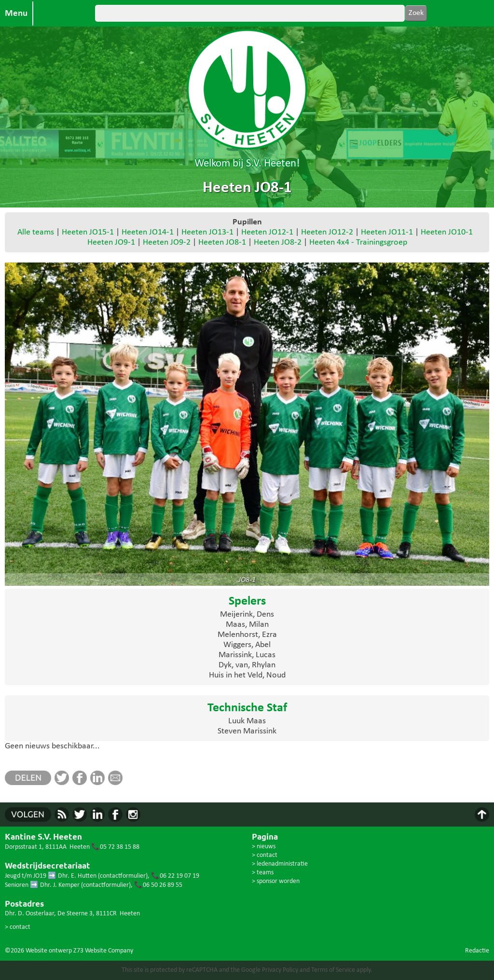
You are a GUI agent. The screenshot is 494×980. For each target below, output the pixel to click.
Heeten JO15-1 (88, 232)
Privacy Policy (280, 970)
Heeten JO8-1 (222, 242)
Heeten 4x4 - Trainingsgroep (358, 242)
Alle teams (36, 232)
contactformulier (123, 876)
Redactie (477, 951)
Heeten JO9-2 (167, 242)
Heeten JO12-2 (327, 232)
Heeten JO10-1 (447, 232)
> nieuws (264, 847)
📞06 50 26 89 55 (158, 885)
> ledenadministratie (280, 864)
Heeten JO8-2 (278, 242)
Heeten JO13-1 (207, 232)
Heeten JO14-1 (148, 232)
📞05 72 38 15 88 (115, 847)
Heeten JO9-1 (111, 242)
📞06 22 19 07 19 (175, 876)
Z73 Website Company (103, 951)
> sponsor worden (276, 881)
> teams (263, 873)
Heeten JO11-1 (387, 232)
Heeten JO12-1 (267, 232)
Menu (16, 14)
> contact (18, 927)
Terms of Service (333, 970)
